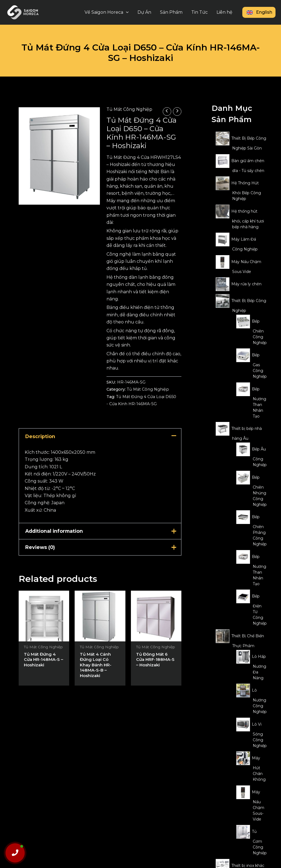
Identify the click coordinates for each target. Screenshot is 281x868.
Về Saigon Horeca (107, 12)
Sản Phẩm (171, 12)
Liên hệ (224, 12)
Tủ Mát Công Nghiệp (129, 109)
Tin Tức (199, 12)
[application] (126, 12)
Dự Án (144, 12)
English (259, 12)
